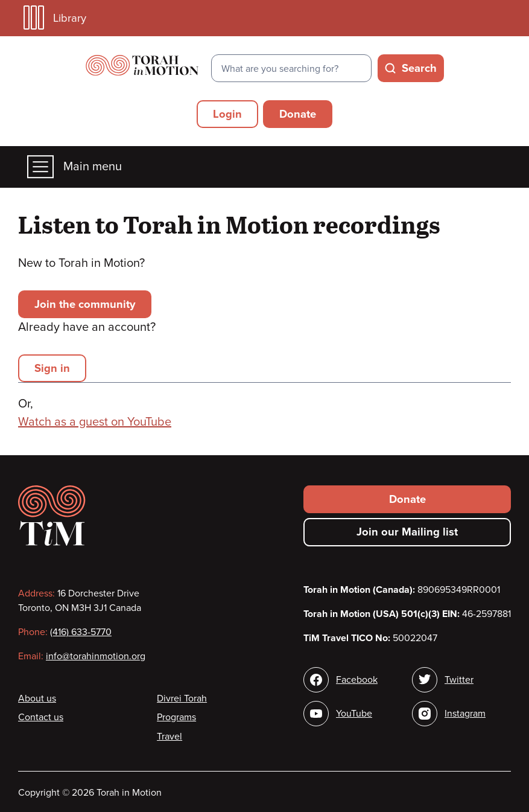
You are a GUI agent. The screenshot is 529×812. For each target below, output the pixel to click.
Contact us (41, 717)
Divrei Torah (182, 699)
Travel (169, 737)
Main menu (74, 167)
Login (227, 114)
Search (419, 68)
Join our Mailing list (407, 532)
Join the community (85, 304)
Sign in (52, 368)
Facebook (357, 680)
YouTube (354, 714)
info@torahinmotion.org (96, 656)
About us (37, 699)
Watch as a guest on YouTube (95, 422)
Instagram (465, 714)
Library (55, 18)
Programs (176, 717)
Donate (298, 114)
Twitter (459, 680)
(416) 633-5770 (81, 632)
